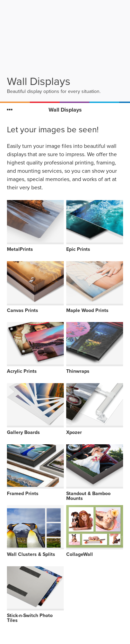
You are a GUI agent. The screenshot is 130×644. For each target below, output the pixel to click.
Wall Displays (65, 110)
